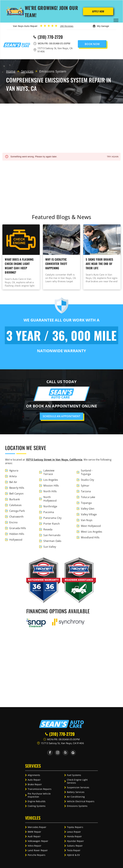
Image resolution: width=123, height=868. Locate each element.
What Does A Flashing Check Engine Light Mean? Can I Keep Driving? (19, 266)
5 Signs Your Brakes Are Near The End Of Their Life (99, 264)
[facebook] (50, 753)
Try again (113, 157)
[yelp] (65, 753)
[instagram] (58, 753)
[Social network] (73, 753)
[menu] (116, 20)
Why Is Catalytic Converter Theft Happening (56, 264)
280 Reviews (67, 26)
